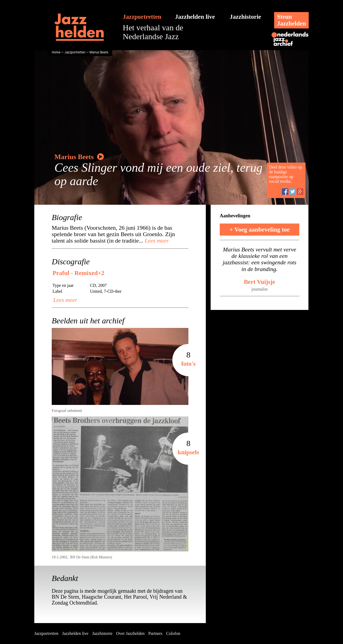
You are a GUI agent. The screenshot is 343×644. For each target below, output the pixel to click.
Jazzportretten (142, 17)
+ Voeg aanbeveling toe (260, 230)
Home (56, 52)
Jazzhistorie (245, 17)
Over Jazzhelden (130, 633)
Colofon (173, 633)
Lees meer (156, 241)
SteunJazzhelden (291, 20)
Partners (155, 633)
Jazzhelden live (195, 17)
